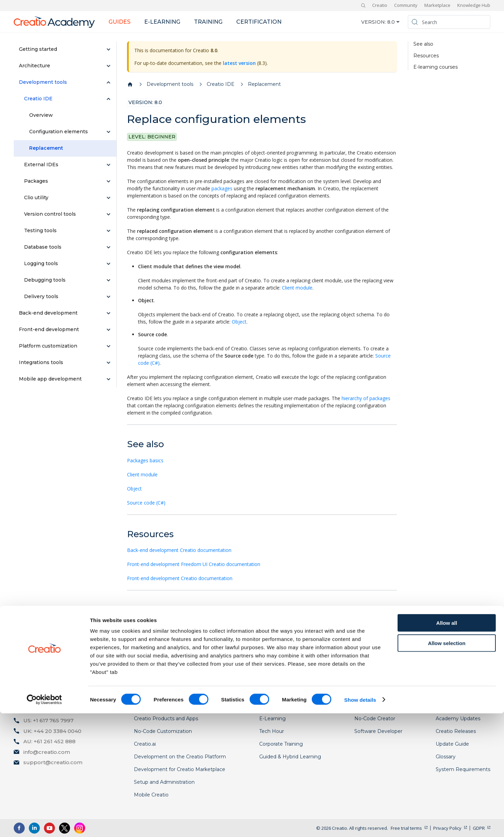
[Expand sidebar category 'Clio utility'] (108, 198)
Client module (297, 288)
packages (222, 188)
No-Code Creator (375, 719)
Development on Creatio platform (165, 626)
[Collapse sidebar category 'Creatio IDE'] (108, 99)
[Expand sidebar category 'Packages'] (108, 181)
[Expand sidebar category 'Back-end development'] (108, 313)
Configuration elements (59, 132)
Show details (360, 823)
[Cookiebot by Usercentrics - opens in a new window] (44, 824)
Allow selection (446, 767)
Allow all (447, 746)
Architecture (35, 66)
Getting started (38, 49)
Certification (259, 22)
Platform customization (48, 346)
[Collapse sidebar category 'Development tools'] (108, 82)
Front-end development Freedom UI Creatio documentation (194, 564)
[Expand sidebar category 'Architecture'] (108, 66)
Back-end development (48, 313)
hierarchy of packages (366, 398)
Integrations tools (41, 362)
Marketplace (437, 5)
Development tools (43, 82)
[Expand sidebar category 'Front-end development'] (108, 330)
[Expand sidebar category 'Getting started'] (108, 49)
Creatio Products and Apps (166, 719)
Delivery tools (41, 296)
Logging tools (41, 263)
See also (423, 44)
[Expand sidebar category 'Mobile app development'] (108, 379)
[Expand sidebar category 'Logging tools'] (108, 264)
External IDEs (41, 165)
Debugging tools (45, 280)
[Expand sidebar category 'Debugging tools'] (108, 280)
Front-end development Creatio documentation (180, 578)
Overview (41, 115)
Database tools (43, 247)
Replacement (46, 148)
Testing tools (40, 230)
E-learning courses (436, 67)
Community (406, 5)
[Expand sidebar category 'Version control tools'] (108, 214)
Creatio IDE (38, 99)
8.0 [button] (391, 22)
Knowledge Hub (474, 5)
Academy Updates (458, 719)
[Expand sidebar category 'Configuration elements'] (108, 132)
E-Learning (272, 719)
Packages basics (145, 460)
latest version (239, 63)
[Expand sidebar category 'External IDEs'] (108, 165)
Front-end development (49, 329)
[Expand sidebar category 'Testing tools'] (108, 231)
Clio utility (36, 197)
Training (208, 22)
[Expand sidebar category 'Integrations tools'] (108, 363)
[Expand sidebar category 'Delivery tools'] (108, 297)
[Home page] (130, 84)
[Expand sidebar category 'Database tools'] (108, 247)
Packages (36, 181)
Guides (119, 22)
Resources (426, 56)
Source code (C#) (146, 503)
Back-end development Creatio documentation (179, 550)
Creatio (380, 5)
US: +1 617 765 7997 (48, 720)
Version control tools (50, 214)
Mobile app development (50, 379)
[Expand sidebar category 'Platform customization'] (108, 346)
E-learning (162, 22)
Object (239, 322)
